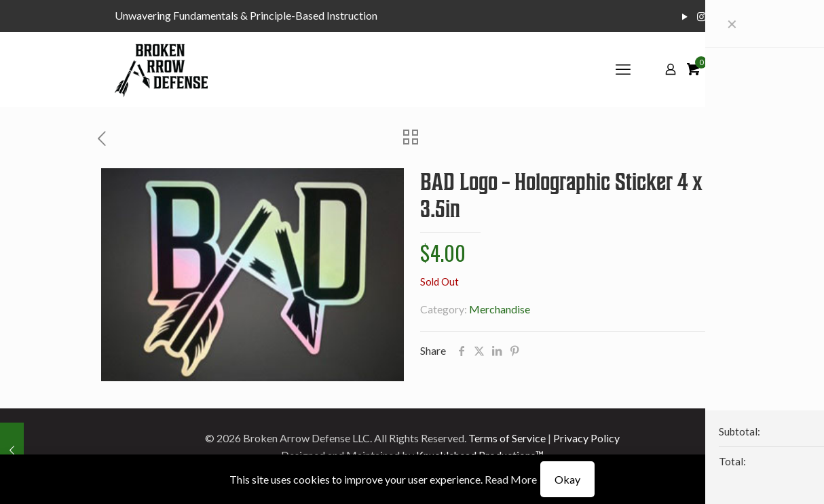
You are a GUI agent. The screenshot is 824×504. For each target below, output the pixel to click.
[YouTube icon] (685, 16)
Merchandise (500, 309)
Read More (511, 479)
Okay (567, 479)
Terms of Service (507, 438)
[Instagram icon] (701, 16)
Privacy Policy (586, 438)
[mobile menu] (623, 69)
